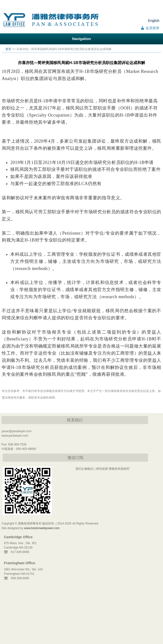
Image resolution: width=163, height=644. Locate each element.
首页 (8, 49)
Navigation (82, 39)
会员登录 (152, 28)
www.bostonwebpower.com (42, 528)
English (154, 21)
